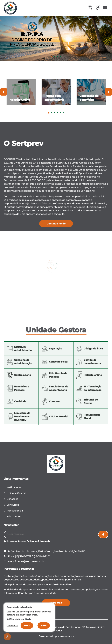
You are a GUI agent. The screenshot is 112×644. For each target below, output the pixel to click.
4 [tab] (60, 57)
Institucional (14, 487)
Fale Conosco (14, 517)
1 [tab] (52, 57)
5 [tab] (60, 113)
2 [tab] (55, 57)
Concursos (13, 505)
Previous (4, 92)
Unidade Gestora (16, 493)
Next (108, 92)
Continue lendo (56, 228)
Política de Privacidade (38, 541)
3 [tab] (57, 57)
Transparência (15, 511)
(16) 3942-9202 (42, 556)
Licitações (12, 499)
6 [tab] (63, 113)
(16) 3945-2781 (23, 556)
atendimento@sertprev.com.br (26, 561)
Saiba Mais (56, 603)
